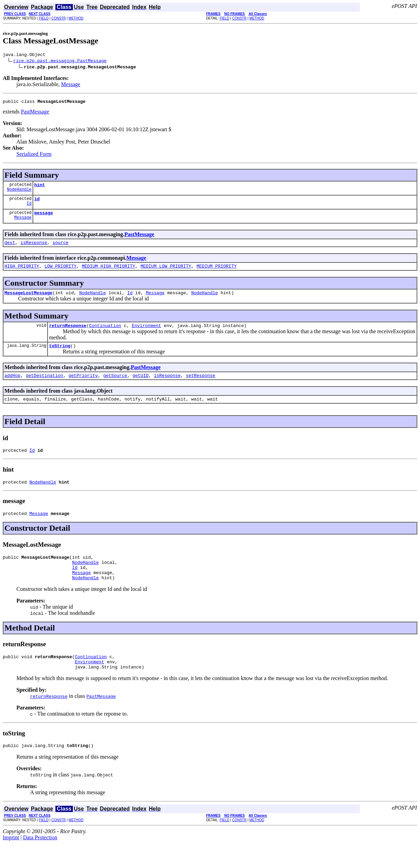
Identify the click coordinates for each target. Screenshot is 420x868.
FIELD (44, 18)
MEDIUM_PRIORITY (217, 273)
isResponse (34, 248)
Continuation (105, 335)
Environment (146, 335)
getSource (115, 386)
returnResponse (68, 335)
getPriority (83, 386)
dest (10, 248)
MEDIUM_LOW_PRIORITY (166, 273)
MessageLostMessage (28, 301)
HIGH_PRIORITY (22, 273)
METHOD (76, 18)
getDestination (44, 386)
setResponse (201, 386)
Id (29, 208)
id (37, 203)
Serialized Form (34, 156)
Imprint (11, 862)
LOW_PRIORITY (61, 273)
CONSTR (58, 18)
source (60, 248)
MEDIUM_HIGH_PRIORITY (108, 273)
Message (71, 85)
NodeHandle (19, 193)
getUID (140, 386)
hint (40, 188)
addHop (12, 386)
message (44, 218)
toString (60, 356)
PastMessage (35, 114)
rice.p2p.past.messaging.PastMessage (60, 62)
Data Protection (40, 862)
